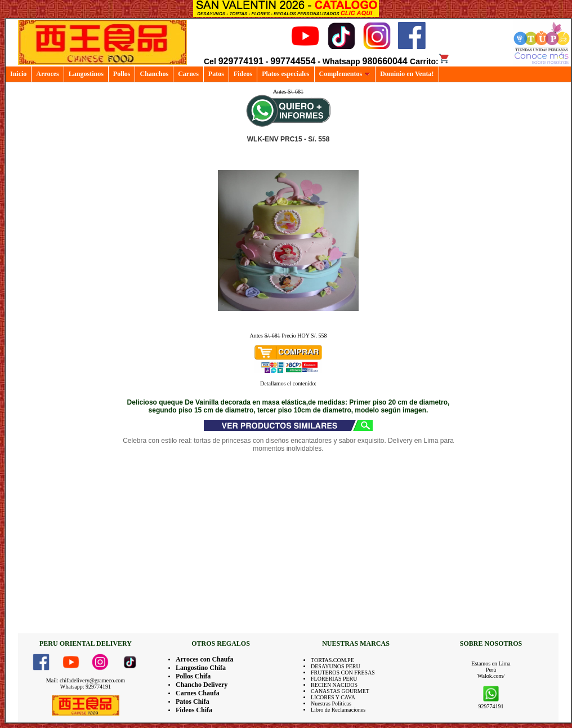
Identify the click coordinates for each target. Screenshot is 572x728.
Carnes (188, 74)
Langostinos (86, 74)
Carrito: (430, 61)
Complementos (345, 74)
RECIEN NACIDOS (334, 685)
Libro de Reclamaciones (338, 710)
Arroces (47, 74)
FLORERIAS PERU (334, 679)
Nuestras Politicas (331, 703)
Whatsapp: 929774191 (86, 687)
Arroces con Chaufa (204, 659)
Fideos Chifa (194, 710)
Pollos (122, 74)
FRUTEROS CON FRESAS (343, 672)
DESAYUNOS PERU (336, 666)
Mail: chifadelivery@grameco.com (86, 680)
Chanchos (154, 74)
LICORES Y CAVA (333, 697)
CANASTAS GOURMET (340, 691)
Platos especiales (285, 74)
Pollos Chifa (193, 676)
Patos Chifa (193, 702)
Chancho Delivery (202, 685)
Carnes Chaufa (198, 693)
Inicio (18, 74)
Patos (216, 74)
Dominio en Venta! (407, 74)
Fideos (243, 74)
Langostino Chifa (201, 668)
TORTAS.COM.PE (332, 660)
